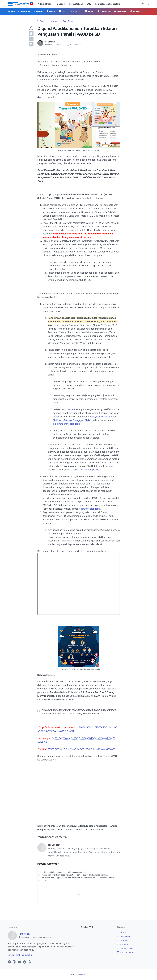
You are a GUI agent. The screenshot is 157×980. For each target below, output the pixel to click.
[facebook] (31, 34)
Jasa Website (125, 952)
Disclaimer (124, 937)
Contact (122, 941)
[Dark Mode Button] (142, 4)
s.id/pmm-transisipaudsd (66, 424)
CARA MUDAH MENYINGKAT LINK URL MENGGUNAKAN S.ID (81, 749)
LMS (89, 4)
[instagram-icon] (14, 962)
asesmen (70, 409)
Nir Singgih (24, 934)
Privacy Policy (125, 949)
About (121, 933)
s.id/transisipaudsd (102, 417)
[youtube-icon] (19, 962)
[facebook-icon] (9, 962)
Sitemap (122, 945)
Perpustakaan (76, 4)
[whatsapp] (31, 39)
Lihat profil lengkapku (20, 955)
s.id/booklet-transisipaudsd (86, 470)
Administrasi (44, 4)
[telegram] (31, 44)
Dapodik (61, 4)
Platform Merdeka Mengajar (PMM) (72, 420)
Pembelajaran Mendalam (107, 4)
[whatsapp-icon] (29, 962)
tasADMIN (83, 975)
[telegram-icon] (24, 962)
